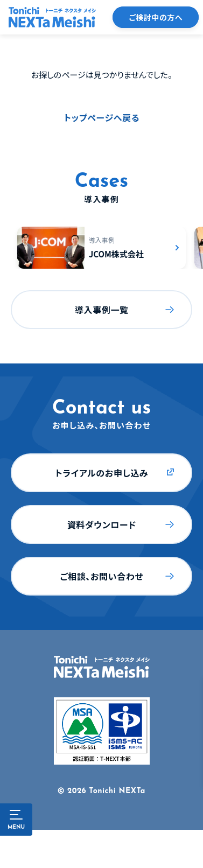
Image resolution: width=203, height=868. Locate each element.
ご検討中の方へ (156, 17)
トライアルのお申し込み (101, 473)
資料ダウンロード (102, 524)
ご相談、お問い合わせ (101, 576)
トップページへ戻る (102, 117)
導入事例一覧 (102, 310)
